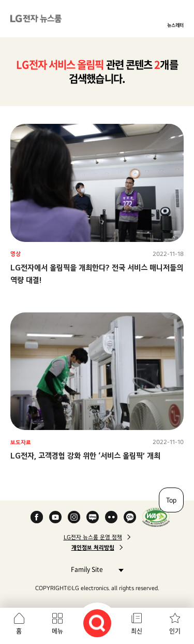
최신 (137, 631)
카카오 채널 (130, 517)
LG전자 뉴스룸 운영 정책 (93, 537)
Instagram (74, 517)
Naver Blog (93, 517)
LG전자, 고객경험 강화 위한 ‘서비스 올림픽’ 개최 (85, 456)
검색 (97, 623)
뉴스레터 (175, 25)
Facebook (37, 517)
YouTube (55, 517)
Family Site (94, 569)
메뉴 (57, 631)
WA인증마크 (156, 517)
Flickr (111, 517)
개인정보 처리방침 (93, 548)
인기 (175, 631)
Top (171, 500)
